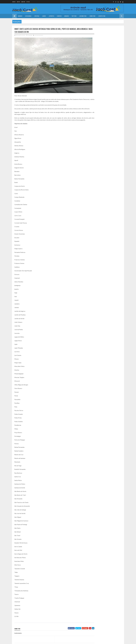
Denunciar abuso (102, 75)
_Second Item (83, 16)
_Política (37, 16)
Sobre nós (23, 2)
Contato (18, 2)
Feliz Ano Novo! (108, 50)
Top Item (28, 2)
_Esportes (51, 16)
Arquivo (67, 16)
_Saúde (44, 16)
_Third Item (92, 16)
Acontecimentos (39, 35)
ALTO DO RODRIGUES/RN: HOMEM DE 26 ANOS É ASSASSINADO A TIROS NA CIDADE (113, 65)
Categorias (28, 16)
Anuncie (14, 2)
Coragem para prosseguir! (111, 43)
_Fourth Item (102, 16)
